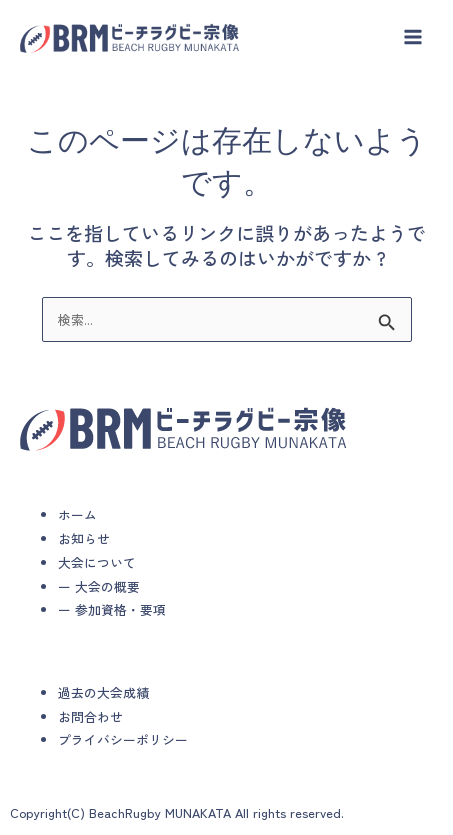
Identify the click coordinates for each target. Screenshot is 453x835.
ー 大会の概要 (99, 586)
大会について (97, 562)
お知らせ (84, 538)
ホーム (77, 514)
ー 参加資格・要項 (112, 609)
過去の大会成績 (103, 692)
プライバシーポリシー (123, 739)
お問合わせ (90, 716)
